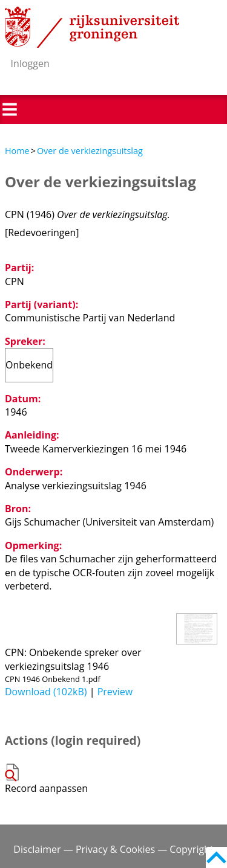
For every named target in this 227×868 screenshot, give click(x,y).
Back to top (216, 857)
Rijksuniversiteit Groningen (92, 27)
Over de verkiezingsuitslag (90, 151)
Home (17, 151)
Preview (115, 692)
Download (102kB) (46, 692)
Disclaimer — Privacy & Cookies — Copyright (113, 849)
